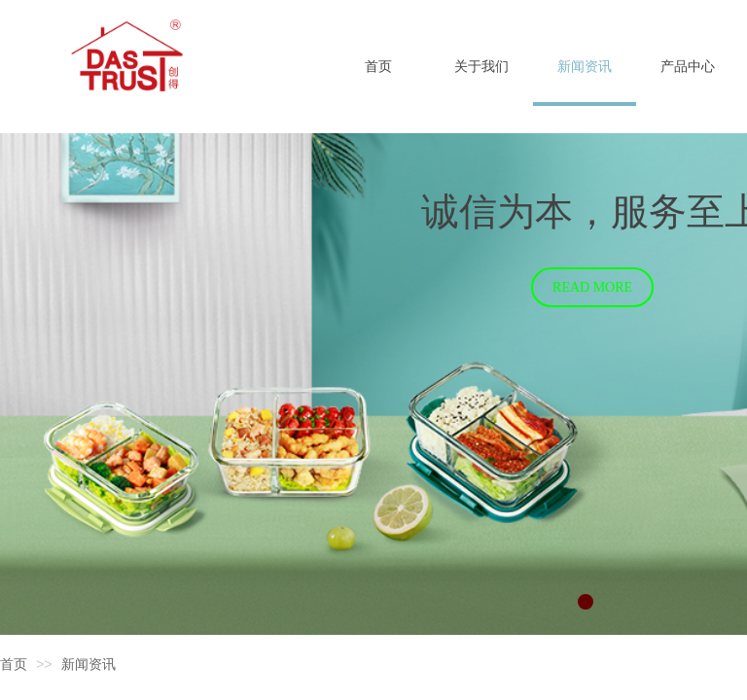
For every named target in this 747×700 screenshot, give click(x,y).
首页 (14, 665)
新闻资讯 (89, 665)
